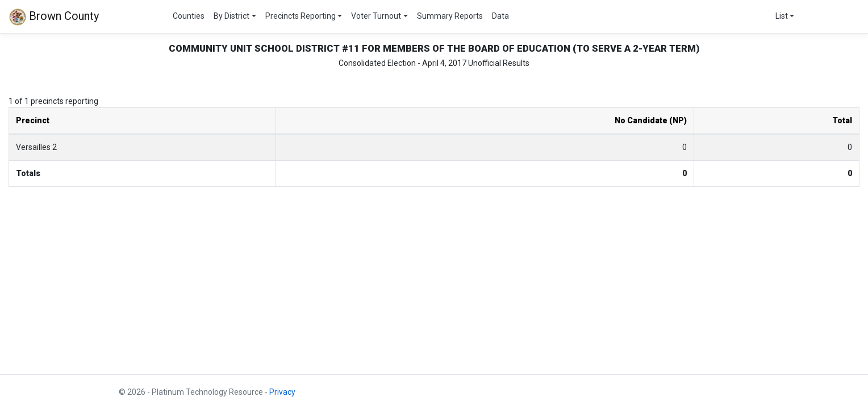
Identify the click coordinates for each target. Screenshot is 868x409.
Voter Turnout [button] (376, 16)
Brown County (54, 17)
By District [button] (231, 16)
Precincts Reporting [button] (301, 16)
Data (500, 16)
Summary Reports (450, 16)
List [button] (782, 16)
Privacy (282, 392)
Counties (189, 16)
